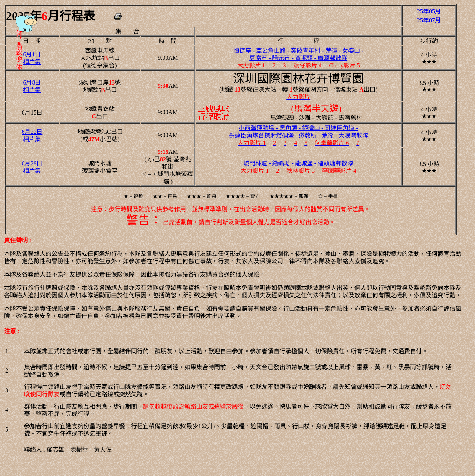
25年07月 (429, 20)
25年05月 (429, 11)
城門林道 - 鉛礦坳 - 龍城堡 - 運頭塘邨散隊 (298, 163)
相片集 (32, 62)
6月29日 (32, 163)
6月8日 (32, 82)
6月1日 (32, 54)
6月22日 (32, 132)
